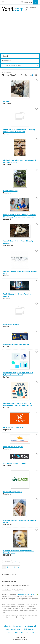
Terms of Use (17, 626)
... (18, 567)
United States (6, 581)
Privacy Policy (29, 632)
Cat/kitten (7, 101)
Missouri (13, 581)
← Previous (7, 562)
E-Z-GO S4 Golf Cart (10, 191)
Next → (16, 562)
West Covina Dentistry (11, 325)
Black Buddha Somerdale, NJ (14, 428)
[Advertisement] (20, 33)
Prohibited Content (28, 629)
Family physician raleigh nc (13, 447)
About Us (7, 626)
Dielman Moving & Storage (13, 492)
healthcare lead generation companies (17, 344)
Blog (7, 629)
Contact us (10, 632)
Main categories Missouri (9, 575)
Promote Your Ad (30, 626)
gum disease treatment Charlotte (15, 463)
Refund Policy (15, 629)
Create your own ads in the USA (26, 594)
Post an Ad (19, 632)
